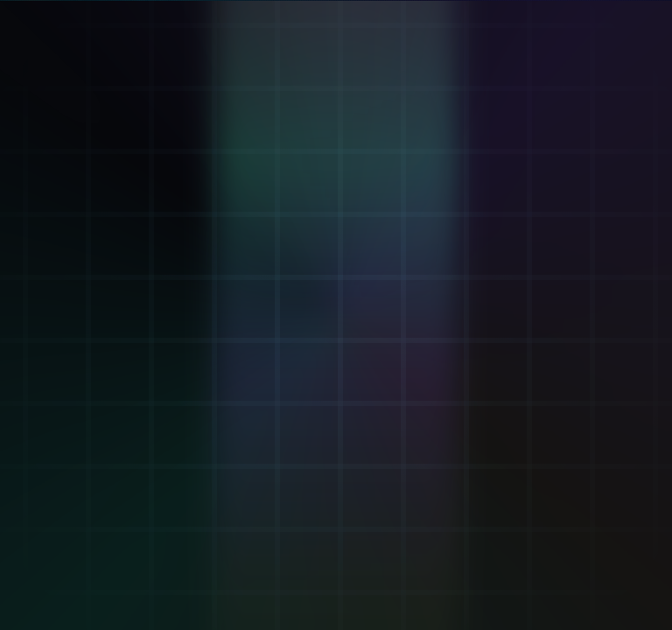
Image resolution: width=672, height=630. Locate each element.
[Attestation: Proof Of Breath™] (424, 166)
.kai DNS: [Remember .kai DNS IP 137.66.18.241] (263, 577)
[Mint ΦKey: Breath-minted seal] (268, 166)
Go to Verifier (146, 484)
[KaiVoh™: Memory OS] (580, 166)
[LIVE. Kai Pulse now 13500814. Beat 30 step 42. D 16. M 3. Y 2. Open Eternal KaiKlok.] (554, 21)
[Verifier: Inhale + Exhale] (112, 166)
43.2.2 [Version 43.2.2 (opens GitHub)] (610, 576)
